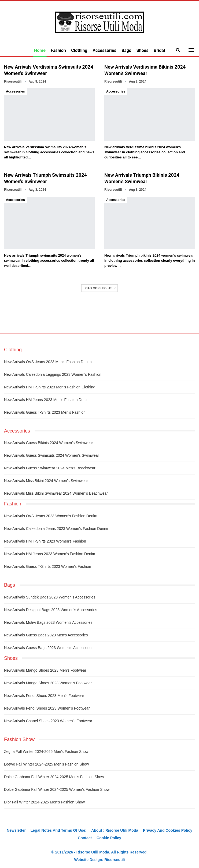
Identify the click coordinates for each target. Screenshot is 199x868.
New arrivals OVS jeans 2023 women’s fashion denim (51, 516)
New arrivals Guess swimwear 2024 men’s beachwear (50, 468)
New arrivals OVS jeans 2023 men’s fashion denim (48, 362)
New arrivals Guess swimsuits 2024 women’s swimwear (51, 455)
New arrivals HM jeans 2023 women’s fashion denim (50, 554)
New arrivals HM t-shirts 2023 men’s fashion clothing (50, 387)
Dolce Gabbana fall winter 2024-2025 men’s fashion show (54, 777)
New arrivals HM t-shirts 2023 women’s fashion (45, 541)
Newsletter (16, 830)
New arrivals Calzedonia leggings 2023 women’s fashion (53, 374)
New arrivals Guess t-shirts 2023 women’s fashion (47, 566)
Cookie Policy (109, 838)
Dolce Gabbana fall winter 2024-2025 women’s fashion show (57, 789)
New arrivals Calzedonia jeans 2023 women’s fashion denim (56, 529)
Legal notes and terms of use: (58, 830)
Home (40, 50)
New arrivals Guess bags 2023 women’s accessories (49, 648)
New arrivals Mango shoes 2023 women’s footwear (48, 683)
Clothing (79, 50)
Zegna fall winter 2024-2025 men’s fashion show (46, 752)
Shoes (143, 50)
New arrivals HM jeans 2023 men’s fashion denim (47, 400)
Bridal (159, 50)
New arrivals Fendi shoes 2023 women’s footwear (47, 708)
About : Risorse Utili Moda (115, 830)
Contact (85, 838)
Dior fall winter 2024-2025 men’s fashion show (44, 802)
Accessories (104, 50)
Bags (126, 50)
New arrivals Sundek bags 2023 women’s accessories (50, 597)
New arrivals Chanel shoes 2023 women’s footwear (48, 721)
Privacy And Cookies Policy (168, 830)
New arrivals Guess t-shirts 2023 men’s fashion (45, 412)
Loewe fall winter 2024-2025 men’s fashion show (46, 764)
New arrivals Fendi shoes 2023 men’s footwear (44, 696)
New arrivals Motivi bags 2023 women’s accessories (48, 622)
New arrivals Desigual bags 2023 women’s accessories (51, 610)
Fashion (58, 50)
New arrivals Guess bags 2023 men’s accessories (46, 635)
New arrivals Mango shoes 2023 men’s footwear (45, 670)
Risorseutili (115, 860)
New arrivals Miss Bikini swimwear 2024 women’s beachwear (56, 493)
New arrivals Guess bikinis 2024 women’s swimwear (49, 443)
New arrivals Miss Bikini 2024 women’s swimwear (46, 481)
